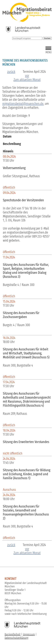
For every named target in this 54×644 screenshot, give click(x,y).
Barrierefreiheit (13, 634)
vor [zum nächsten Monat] (27, 76)
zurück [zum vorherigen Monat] (11, 72)
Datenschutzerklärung (16, 638)
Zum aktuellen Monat (27, 80)
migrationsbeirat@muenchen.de (23, 104)
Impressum (29, 634)
